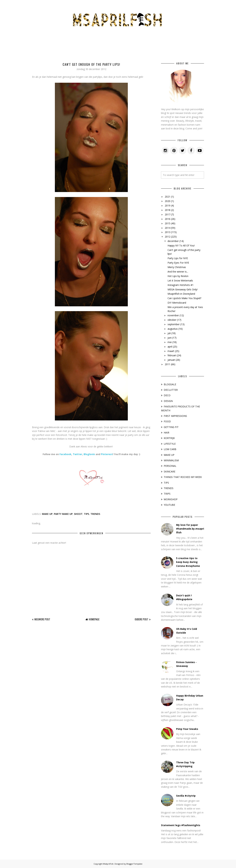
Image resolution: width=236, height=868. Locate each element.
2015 (168, 223)
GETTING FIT (171, 427)
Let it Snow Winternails (180, 280)
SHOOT (78, 514)
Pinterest (107, 454)
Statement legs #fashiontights (181, 825)
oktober (172, 320)
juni (170, 338)
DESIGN (168, 401)
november (173, 315)
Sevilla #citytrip (186, 796)
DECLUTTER (171, 390)
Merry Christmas (177, 267)
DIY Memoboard (177, 303)
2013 (168, 232)
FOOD (167, 421)
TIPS (87, 514)
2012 (168, 237)
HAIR (167, 433)
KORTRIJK (169, 438)
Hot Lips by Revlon (178, 276)
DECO (167, 395)
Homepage (94, 619)
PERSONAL (170, 466)
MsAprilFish (108, 864)
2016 (168, 219)
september (174, 324)
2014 (168, 228)
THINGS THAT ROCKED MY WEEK (183, 477)
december (173, 241)
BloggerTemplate (134, 864)
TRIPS (167, 494)
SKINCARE (170, 471)
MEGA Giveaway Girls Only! (183, 289)
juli (169, 333)
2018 (168, 210)
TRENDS (95, 514)
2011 (168, 364)
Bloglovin (89, 454)
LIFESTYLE (170, 444)
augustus (173, 329)
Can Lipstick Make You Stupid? (184, 298)
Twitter (77, 454)
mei (170, 342)
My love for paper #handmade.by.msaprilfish (190, 529)
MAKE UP (47, 514)
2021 (168, 197)
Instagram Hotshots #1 (181, 285)
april (170, 347)
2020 (168, 201)
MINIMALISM (171, 460)
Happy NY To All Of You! (181, 245)
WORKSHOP (171, 499)
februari (172, 355)
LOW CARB (170, 449)
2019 (168, 206)
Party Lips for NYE (178, 258)
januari (171, 360)
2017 (168, 214)
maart (171, 351)
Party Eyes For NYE (178, 263)
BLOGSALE (170, 384)
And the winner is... (178, 272)
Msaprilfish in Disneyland (181, 294)
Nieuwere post (42, 619)
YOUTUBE (169, 505)
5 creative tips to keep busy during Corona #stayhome (188, 562)
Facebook (65, 454)
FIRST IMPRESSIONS (175, 416)
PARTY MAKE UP (63, 514)
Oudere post (141, 619)
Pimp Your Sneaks (187, 729)
